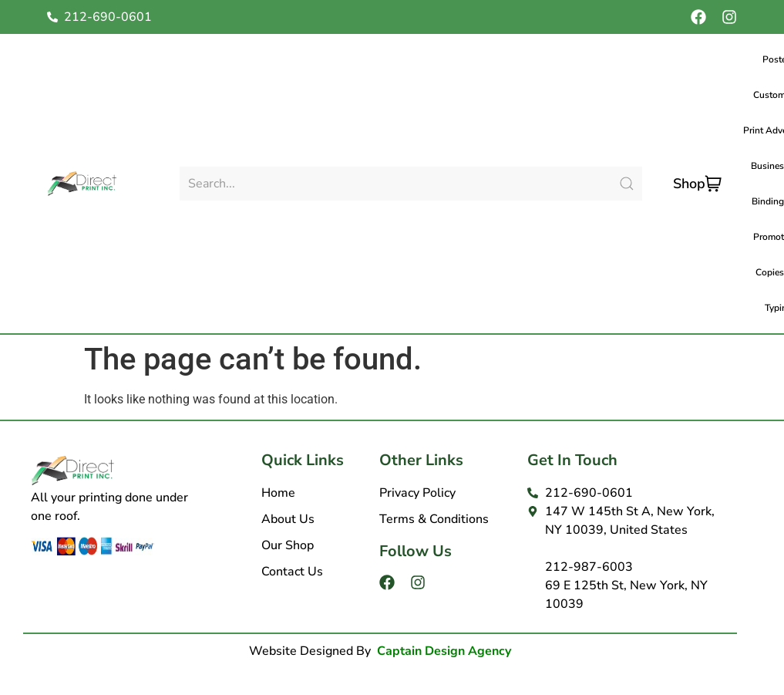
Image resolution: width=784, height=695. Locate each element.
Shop (689, 184)
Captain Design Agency (444, 651)
